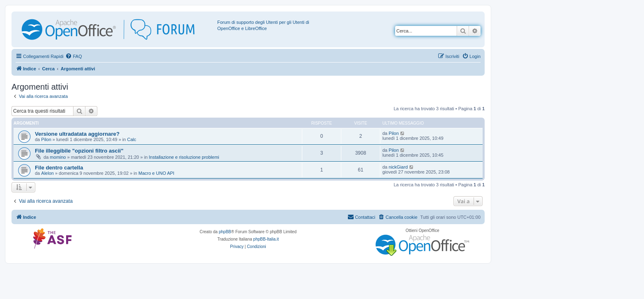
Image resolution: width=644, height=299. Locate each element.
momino (58, 157)
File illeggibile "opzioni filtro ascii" (79, 151)
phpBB (225, 232)
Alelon (47, 173)
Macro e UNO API (156, 173)
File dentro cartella (59, 168)
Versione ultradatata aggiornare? (77, 134)
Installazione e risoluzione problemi (184, 157)
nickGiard (398, 167)
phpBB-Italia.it (266, 239)
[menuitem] (74, 56)
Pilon (46, 139)
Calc (131, 139)
